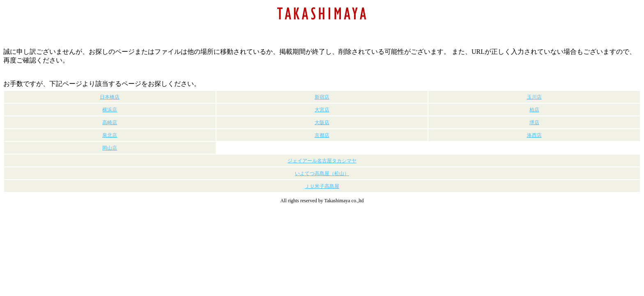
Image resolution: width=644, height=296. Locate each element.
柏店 (534, 110)
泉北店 (110, 135)
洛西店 (534, 135)
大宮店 (322, 110)
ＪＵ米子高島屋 (322, 186)
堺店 (534, 123)
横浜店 (110, 110)
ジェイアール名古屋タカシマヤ (322, 161)
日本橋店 (110, 97)
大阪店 (322, 123)
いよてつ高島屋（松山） (322, 173)
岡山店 (110, 148)
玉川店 (534, 97)
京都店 (322, 135)
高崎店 (110, 123)
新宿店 (322, 97)
